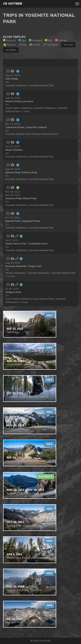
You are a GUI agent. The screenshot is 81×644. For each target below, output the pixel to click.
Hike (22, 40)
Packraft (61, 40)
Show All (9, 40)
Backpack (36, 40)
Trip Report (51, 45)
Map (22, 45)
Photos (35, 45)
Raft (49, 40)
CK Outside (13, 4)
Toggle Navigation (77, 4)
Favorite (9, 45)
